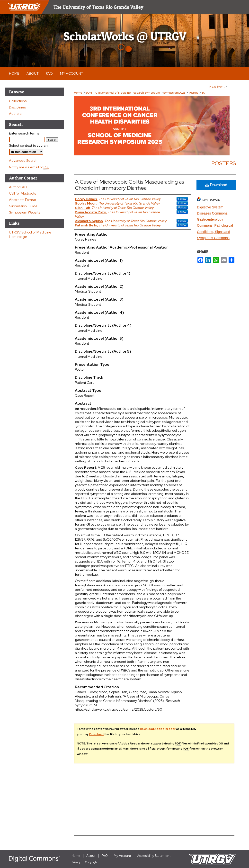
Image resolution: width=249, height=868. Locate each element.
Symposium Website (25, 212)
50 (203, 93)
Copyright (91, 862)
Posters (194, 93)
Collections (18, 101)
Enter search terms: (25, 133)
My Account (122, 856)
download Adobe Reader (158, 729)
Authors (15, 114)
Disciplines (17, 107)
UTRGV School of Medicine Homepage (30, 234)
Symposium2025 (175, 93)
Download (216, 185)
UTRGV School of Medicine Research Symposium (128, 93)
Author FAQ (18, 187)
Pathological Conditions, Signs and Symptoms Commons (215, 232)
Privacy (76, 862)
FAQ (105, 856)
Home (78, 93)
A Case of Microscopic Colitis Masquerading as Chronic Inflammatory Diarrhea (129, 185)
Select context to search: (29, 145)
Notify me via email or (29, 167)
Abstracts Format (23, 200)
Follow (182, 199)
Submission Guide (23, 206)
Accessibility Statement (154, 856)
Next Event (217, 87)
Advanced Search (23, 161)
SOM (89, 93)
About (91, 856)
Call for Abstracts (22, 193)
